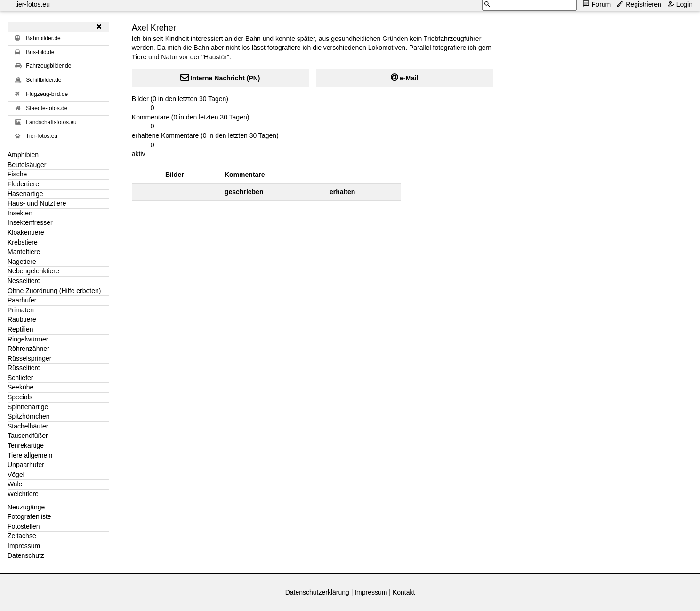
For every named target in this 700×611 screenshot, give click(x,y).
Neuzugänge (26, 507)
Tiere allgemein (30, 455)
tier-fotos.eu (32, 4)
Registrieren (640, 4)
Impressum (24, 546)
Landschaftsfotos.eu (51, 122)
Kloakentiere (26, 232)
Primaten (21, 310)
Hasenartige (25, 194)
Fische (17, 174)
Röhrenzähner (28, 349)
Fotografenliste (29, 516)
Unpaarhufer (26, 465)
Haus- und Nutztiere (37, 203)
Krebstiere (23, 242)
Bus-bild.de (40, 52)
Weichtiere (23, 494)
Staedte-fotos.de (47, 108)
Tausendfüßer (28, 436)
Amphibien (23, 155)
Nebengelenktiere (33, 271)
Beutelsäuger (27, 165)
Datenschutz (26, 555)
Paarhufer (22, 300)
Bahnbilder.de (43, 38)
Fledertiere (23, 184)
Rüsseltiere (24, 368)
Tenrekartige (26, 445)
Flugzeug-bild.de (47, 94)
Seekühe (20, 387)
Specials (20, 397)
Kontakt (404, 592)
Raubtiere (22, 319)
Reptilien (20, 329)
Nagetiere (22, 262)
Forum (597, 4)
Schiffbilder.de (44, 80)
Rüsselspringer (29, 358)
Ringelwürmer (28, 339)
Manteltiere (24, 252)
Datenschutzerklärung (317, 592)
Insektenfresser (30, 222)
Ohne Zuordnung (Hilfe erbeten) (54, 291)
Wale (15, 484)
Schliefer (20, 378)
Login (681, 4)
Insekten (20, 213)
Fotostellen (24, 526)
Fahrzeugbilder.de (48, 66)
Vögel (16, 475)
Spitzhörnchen (29, 416)
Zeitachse (22, 536)
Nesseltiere (24, 281)
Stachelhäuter (28, 426)
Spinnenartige (28, 407)
